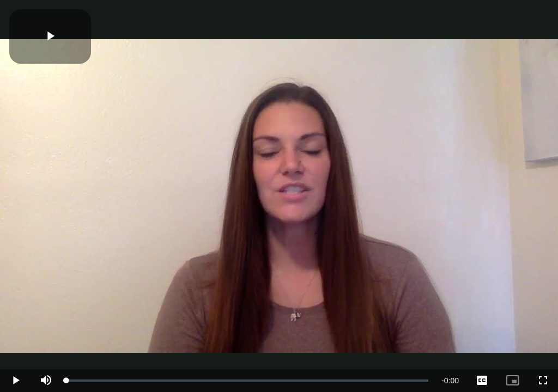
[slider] (247, 381)
